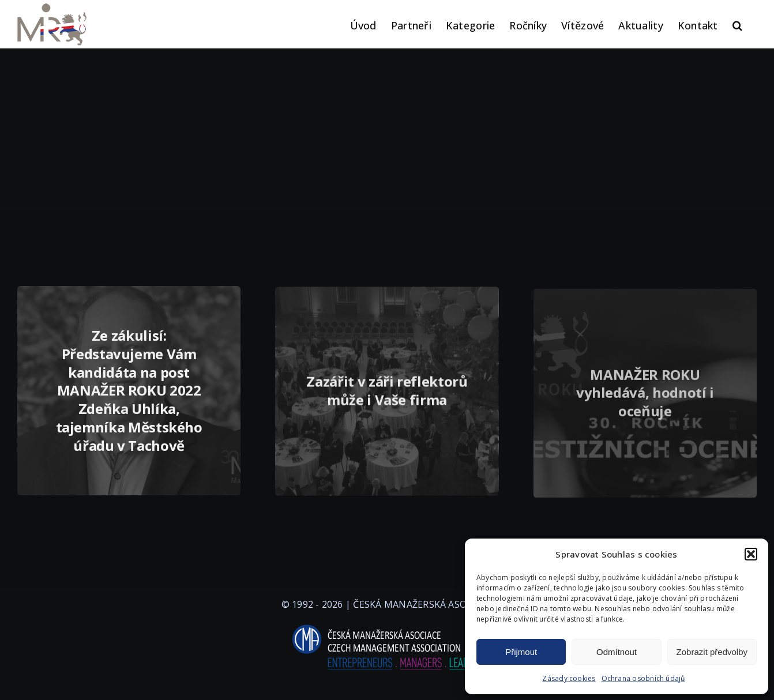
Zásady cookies (569, 678)
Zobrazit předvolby (712, 652)
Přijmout (521, 652)
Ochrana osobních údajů (643, 678)
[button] (751, 554)
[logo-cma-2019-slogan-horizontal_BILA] (387, 625)
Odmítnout (617, 652)
